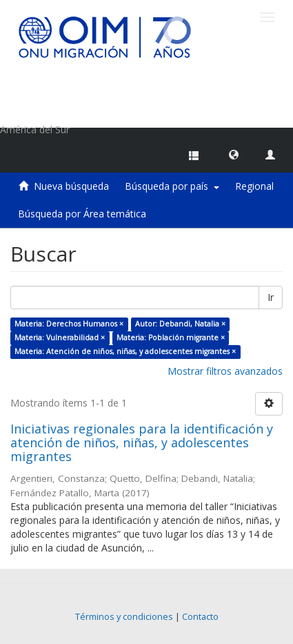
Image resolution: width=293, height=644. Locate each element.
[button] (234, 154)
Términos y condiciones (124, 617)
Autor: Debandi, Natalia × (180, 324)
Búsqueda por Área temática (82, 214)
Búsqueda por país (172, 186)
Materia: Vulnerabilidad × (60, 338)
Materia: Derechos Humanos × (69, 324)
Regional (254, 186)
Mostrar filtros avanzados (225, 371)
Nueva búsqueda (71, 186)
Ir (271, 297)
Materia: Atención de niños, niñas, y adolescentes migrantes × (125, 351)
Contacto (200, 617)
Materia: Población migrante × (171, 338)
